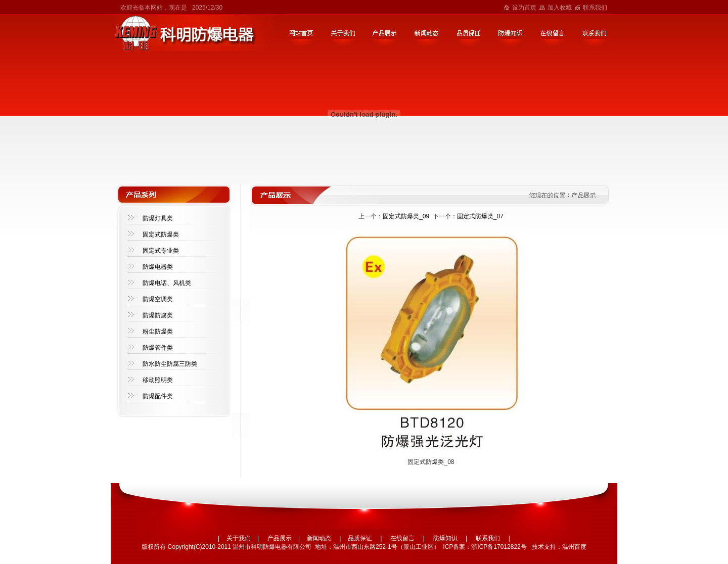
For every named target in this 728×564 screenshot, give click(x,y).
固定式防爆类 (161, 234)
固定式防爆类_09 (406, 216)
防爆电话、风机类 (167, 283)
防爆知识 (445, 538)
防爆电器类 (158, 267)
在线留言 (402, 538)
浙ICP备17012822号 (499, 547)
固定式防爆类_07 (480, 216)
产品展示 (280, 538)
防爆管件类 (158, 348)
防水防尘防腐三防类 (170, 364)
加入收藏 (560, 8)
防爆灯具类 (158, 218)
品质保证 (360, 538)
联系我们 (595, 8)
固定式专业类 (161, 251)
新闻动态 (319, 538)
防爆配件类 (158, 396)
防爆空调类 (158, 299)
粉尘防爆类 (158, 332)
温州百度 (574, 547)
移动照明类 (158, 380)
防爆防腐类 (158, 315)
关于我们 (239, 538)
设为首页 (524, 8)
